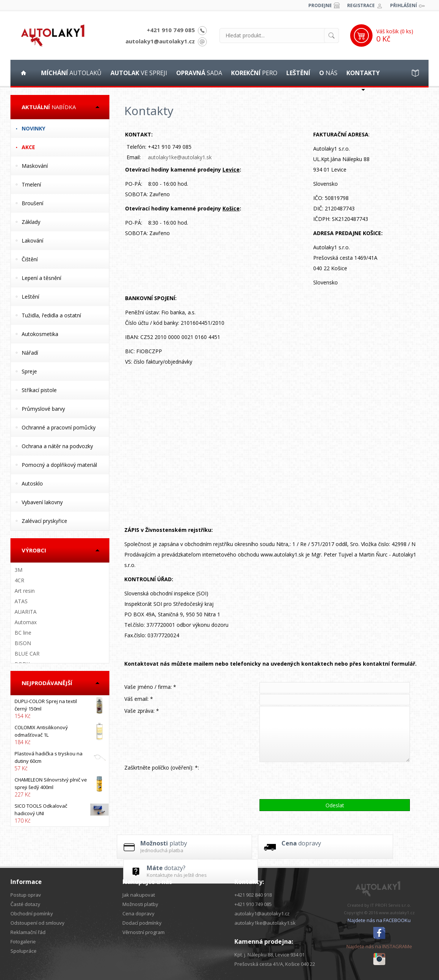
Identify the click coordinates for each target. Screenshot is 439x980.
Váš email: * (139, 699)
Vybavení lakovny (42, 502)
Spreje (29, 371)
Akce (28, 147)
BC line (23, 633)
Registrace (361, 5)
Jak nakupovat (139, 895)
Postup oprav (26, 895)
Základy (31, 222)
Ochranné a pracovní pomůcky (59, 427)
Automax (26, 622)
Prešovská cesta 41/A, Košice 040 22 (275, 964)
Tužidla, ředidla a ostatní (51, 315)
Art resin (25, 591)
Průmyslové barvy (43, 409)
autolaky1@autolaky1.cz (160, 41)
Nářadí (30, 353)
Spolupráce (24, 951)
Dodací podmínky (142, 923)
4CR (19, 580)
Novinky (33, 128)
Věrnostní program (144, 932)
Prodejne (320, 5)
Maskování (35, 166)
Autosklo (32, 483)
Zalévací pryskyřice (44, 521)
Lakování (32, 241)
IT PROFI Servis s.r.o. (391, 905)
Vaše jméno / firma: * (150, 687)
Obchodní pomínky (32, 913)
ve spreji (139, 73)
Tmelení (31, 184)
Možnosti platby (140, 904)
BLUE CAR (27, 654)
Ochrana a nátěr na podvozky (57, 446)
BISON (23, 643)
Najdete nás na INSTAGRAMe (379, 946)
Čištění (30, 259)
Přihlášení (404, 5)
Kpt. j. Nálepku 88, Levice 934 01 (270, 955)
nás (328, 73)
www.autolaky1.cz (397, 913)
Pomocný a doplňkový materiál (59, 465)
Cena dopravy (138, 913)
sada (199, 73)
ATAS (21, 601)
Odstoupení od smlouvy (38, 923)
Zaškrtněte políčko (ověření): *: (162, 768)
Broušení (32, 203)
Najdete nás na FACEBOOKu (379, 920)
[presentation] (316, 780)
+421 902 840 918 (253, 895)
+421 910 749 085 (171, 30)
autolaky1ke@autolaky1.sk (180, 157)
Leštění (30, 297)
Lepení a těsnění (41, 278)
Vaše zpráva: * (142, 711)
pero (254, 73)
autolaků (71, 73)
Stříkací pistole (39, 390)
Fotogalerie (23, 942)
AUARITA (26, 612)
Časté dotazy (25, 904)
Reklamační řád (28, 932)
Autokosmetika (40, 334)
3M (18, 570)
